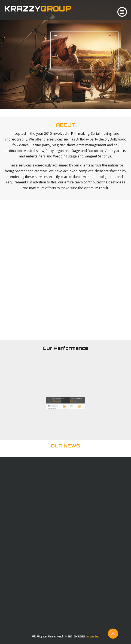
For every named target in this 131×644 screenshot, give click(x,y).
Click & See (67, 113)
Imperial (93, 636)
